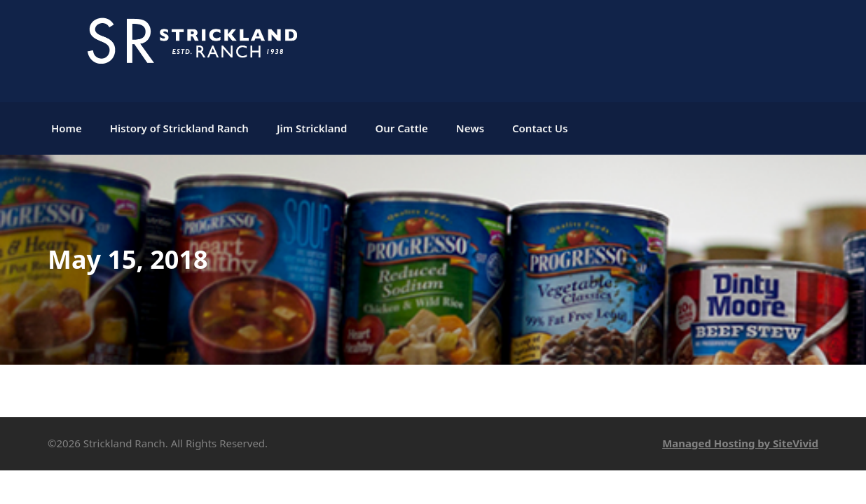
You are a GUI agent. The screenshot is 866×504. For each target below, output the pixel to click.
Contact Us (540, 128)
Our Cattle (401, 128)
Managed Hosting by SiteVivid (740, 443)
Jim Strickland (312, 128)
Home (67, 128)
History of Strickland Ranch (179, 128)
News (470, 128)
